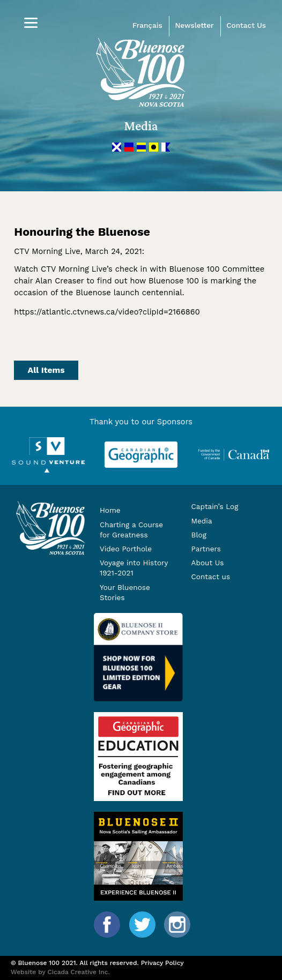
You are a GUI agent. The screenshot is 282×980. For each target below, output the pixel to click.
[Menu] (31, 23)
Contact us (211, 577)
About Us (208, 563)
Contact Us (246, 25)
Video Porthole (126, 549)
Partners (206, 549)
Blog (199, 535)
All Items (46, 370)
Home (110, 510)
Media (202, 521)
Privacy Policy (162, 963)
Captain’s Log (215, 506)
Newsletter (194, 25)
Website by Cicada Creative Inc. (60, 972)
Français (147, 25)
